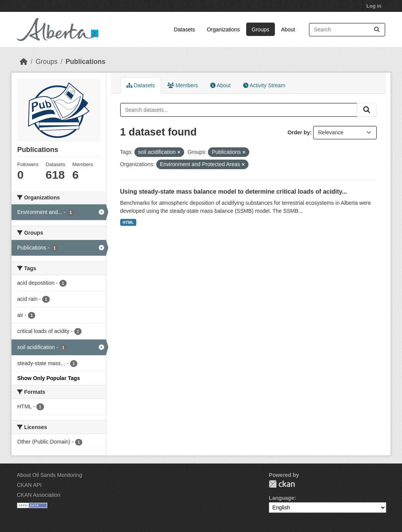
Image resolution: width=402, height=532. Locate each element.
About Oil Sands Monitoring (49, 475)
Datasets (184, 29)
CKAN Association (39, 495)
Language (281, 498)
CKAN (282, 484)
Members (183, 85)
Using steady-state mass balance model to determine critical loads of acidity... (234, 192)
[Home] (24, 62)
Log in (374, 6)
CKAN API (29, 485)
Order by (299, 132)
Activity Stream (264, 85)
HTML (128, 222)
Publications (85, 62)
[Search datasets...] (347, 30)
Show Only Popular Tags (49, 378)
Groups (260, 29)
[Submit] (377, 30)
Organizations (223, 29)
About (288, 29)
